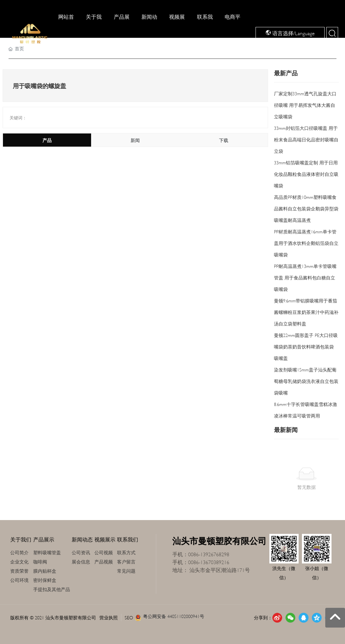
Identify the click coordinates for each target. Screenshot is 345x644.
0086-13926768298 (209, 554)
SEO (129, 617)
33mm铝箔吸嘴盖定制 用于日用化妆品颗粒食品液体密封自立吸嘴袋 (306, 174)
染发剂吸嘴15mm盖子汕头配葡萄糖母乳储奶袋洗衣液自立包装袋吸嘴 (306, 381)
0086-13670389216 (209, 562)
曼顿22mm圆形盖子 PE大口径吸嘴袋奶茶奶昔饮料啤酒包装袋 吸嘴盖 (306, 346)
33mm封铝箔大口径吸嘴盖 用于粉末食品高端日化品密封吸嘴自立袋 (306, 139)
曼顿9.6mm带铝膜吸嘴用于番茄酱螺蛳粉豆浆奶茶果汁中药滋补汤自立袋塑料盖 (306, 312)
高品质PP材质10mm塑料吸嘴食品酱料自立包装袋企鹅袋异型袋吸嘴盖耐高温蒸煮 (306, 208)
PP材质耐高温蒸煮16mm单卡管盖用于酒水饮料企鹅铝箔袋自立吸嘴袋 (306, 243)
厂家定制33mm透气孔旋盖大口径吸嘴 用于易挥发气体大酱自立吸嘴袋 (305, 105)
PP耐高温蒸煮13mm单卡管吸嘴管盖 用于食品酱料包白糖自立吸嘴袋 (305, 277)
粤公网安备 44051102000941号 (174, 616)
